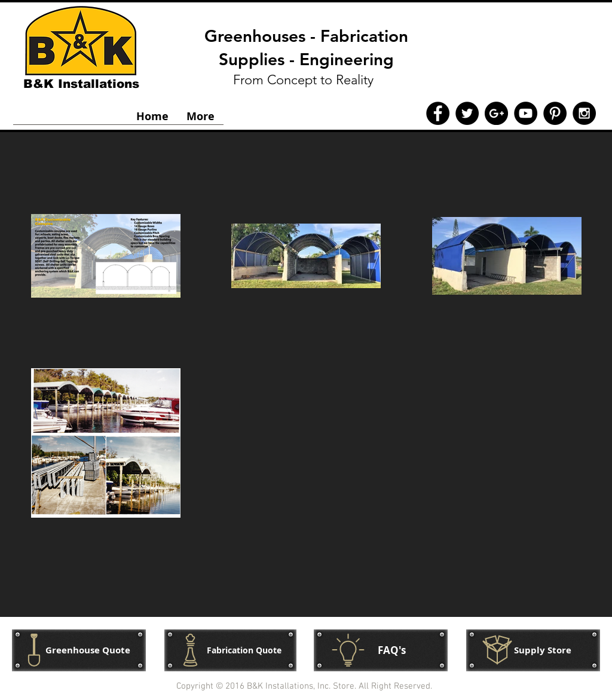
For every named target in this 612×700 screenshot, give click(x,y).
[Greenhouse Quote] (79, 650)
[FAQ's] (381, 650)
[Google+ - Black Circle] (496, 113)
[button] (533, 650)
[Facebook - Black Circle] (438, 113)
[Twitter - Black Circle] (467, 113)
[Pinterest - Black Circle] (555, 113)
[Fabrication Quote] (230, 650)
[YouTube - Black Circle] (526, 113)
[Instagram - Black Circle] (584, 113)
